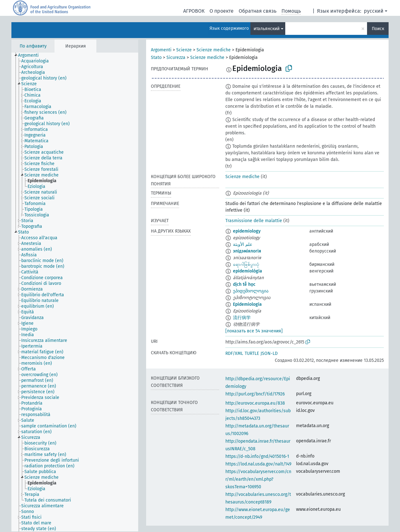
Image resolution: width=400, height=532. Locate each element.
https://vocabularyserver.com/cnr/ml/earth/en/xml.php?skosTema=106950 (258, 479)
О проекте (222, 11)
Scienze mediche (214, 50)
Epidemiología (247, 304)
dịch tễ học (244, 284)
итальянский (267, 29)
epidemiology (247, 231)
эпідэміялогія (247, 251)
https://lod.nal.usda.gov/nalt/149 (258, 464)
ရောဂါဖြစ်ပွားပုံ (246, 264)
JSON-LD (269, 353)
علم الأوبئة (243, 244)
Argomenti (161, 50)
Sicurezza (176, 58)
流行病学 (242, 318)
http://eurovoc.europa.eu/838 (255, 403)
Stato (156, 58)
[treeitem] (31, 55)
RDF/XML (234, 353)
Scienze (184, 50)
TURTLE (252, 353)
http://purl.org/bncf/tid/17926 (255, 394)
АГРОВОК (194, 11)
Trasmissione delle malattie (254, 221)
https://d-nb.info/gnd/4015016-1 (257, 456)
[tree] (75, 292)
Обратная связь (258, 11)
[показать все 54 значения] (254, 331)
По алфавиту (33, 46)
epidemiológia (248, 271)
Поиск (378, 29)
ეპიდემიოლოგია (251, 291)
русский (374, 11)
